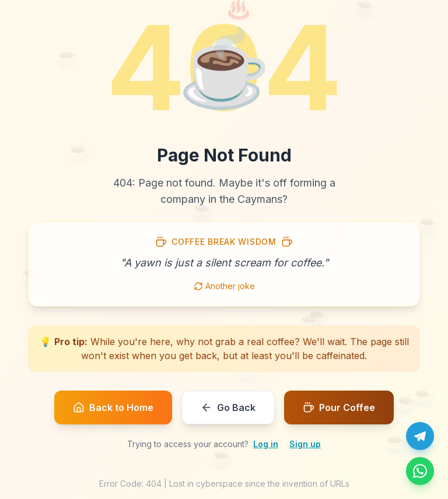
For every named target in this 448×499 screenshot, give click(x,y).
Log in (266, 444)
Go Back (228, 407)
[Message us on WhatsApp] (420, 471)
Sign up (305, 444)
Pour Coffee (339, 407)
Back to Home (113, 407)
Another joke (224, 286)
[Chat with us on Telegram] (420, 436)
